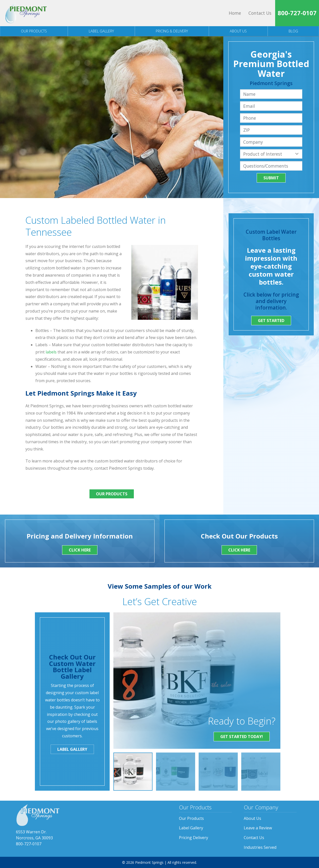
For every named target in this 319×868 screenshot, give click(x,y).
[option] (133, 772)
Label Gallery (101, 31)
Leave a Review (258, 828)
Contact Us (260, 13)
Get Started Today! (242, 737)
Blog (293, 31)
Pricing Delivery (194, 838)
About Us (238, 31)
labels (51, 352)
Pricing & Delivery (172, 31)
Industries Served (260, 847)
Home (235, 13)
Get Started (271, 321)
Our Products (34, 31)
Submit (271, 178)
